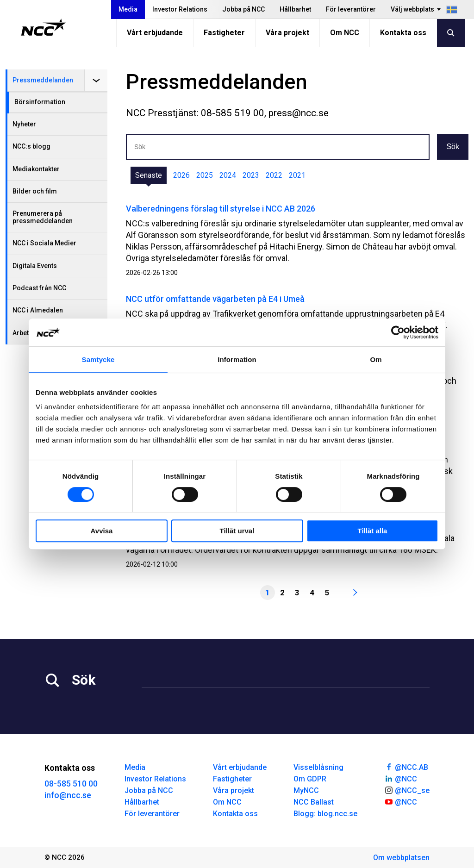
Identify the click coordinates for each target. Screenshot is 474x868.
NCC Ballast (314, 802)
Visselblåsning (318, 767)
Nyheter (24, 124)
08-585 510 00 (71, 784)
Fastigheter (224, 33)
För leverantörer (351, 9)
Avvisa (102, 531)
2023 (251, 175)
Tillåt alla (373, 531)
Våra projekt (287, 33)
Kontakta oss (403, 33)
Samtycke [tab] (98, 359)
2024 (228, 175)
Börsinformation (40, 102)
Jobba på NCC (243, 9)
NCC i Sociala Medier (44, 243)
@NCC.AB (406, 767)
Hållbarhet (295, 9)
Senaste (149, 175)
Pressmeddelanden (43, 80)
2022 (274, 175)
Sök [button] (453, 147)
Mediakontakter (36, 169)
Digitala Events (35, 266)
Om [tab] (376, 359)
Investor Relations (180, 9)
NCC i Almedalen (38, 310)
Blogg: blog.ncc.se (325, 814)
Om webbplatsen (401, 858)
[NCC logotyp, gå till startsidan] (43, 27)
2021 (297, 175)
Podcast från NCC (39, 288)
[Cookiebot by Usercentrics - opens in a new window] (398, 332)
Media (128, 9)
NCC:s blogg (31, 146)
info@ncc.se (68, 795)
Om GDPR (310, 779)
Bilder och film (35, 191)
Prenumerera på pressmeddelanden (43, 217)
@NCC (401, 778)
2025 (205, 175)
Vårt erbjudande (155, 33)
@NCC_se (407, 790)
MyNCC (306, 790)
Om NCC (345, 33)
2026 (181, 175)
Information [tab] (237, 359)
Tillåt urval (237, 531)
